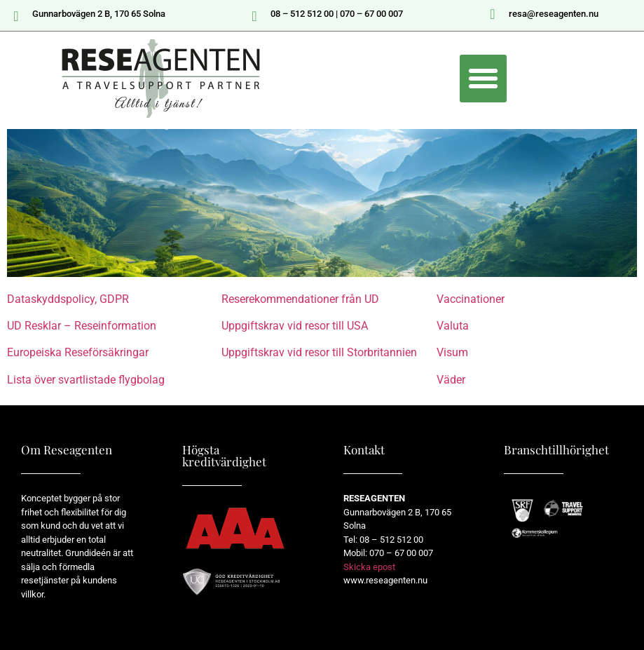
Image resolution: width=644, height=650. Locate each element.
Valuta (453, 326)
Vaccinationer (471, 299)
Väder (451, 380)
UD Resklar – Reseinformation (82, 326)
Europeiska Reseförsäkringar (78, 352)
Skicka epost (369, 567)
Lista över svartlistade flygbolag (86, 380)
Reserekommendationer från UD (300, 299)
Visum (452, 352)
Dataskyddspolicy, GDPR (68, 299)
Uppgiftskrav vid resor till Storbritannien (319, 352)
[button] (484, 79)
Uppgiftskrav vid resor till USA (295, 326)
